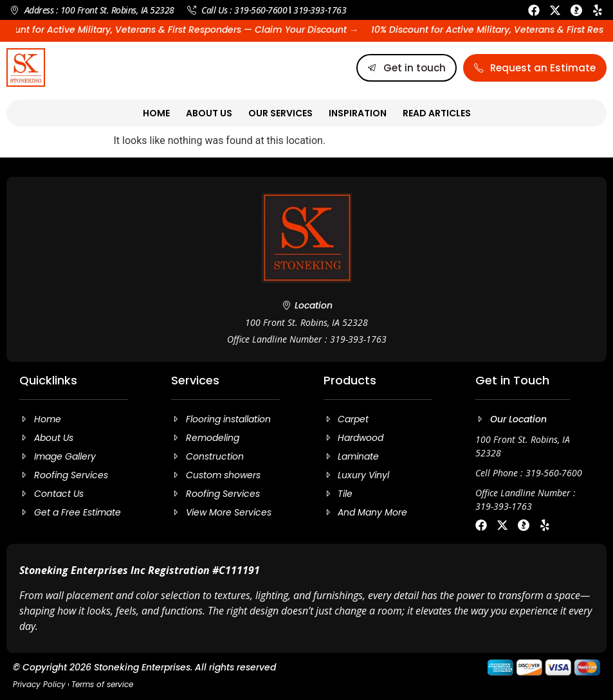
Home (156, 113)
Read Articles (437, 113)
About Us (209, 113)
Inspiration (358, 113)
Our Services (280, 113)
